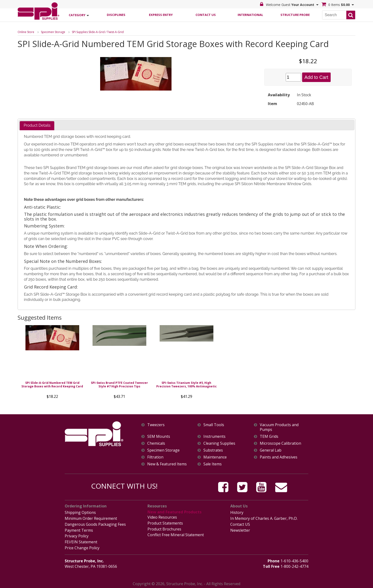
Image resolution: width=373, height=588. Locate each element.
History (237, 512)
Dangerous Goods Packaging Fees (95, 524)
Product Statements (165, 523)
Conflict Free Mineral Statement (176, 534)
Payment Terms (79, 530)
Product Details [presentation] (37, 125)
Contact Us (206, 14)
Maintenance (215, 457)
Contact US (240, 524)
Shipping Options (80, 512)
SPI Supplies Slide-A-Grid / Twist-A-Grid (98, 32)
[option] (52, 363)
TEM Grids (269, 436)
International (250, 14)
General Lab (271, 450)
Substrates (213, 450)
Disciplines (116, 14)
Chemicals (156, 443)
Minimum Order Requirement (91, 518)
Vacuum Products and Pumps (279, 427)
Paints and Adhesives (279, 457)
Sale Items (213, 464)
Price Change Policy (82, 547)
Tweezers (156, 425)
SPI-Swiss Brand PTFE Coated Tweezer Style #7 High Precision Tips (119, 385)
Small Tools (214, 425)
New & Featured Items (167, 464)
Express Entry (161, 14)
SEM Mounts (159, 436)
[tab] (37, 126)
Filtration (155, 457)
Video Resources (162, 517)
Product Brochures (164, 529)
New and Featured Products (174, 512)
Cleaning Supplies (219, 443)
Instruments (214, 436)
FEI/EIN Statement (81, 541)
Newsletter (240, 530)
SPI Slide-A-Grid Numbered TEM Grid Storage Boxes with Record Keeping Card (52, 385)
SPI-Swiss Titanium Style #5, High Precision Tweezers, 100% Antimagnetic (186, 385)
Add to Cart (316, 77)
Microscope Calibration (280, 443)
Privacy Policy (77, 535)
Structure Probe (295, 14)
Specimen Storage (53, 32)
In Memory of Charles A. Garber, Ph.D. (264, 518)
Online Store (26, 32)
